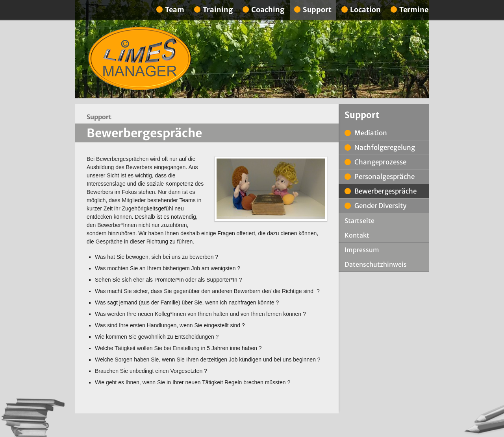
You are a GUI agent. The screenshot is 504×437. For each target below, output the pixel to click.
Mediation (371, 133)
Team (175, 10)
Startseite (359, 221)
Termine (414, 10)
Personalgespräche (384, 177)
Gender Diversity (380, 206)
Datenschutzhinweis (376, 264)
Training (218, 10)
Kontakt (357, 235)
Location (365, 10)
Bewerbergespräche (385, 191)
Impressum (362, 250)
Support (317, 10)
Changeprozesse (380, 162)
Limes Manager (140, 59)
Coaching (268, 10)
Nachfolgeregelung (385, 148)
